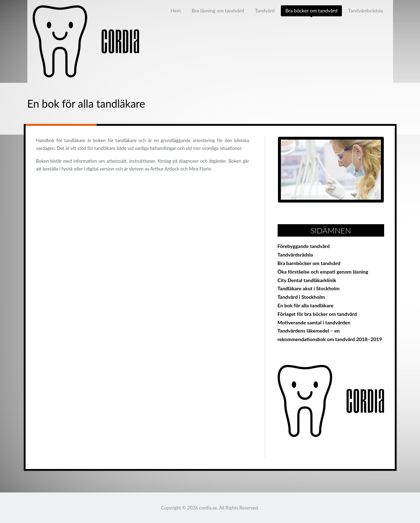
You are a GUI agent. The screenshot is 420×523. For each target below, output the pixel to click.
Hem (176, 10)
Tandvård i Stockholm (301, 297)
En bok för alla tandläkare (306, 305)
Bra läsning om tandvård (218, 10)
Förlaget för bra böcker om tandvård (317, 314)
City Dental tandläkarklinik (307, 280)
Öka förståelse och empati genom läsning (323, 272)
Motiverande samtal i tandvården (314, 322)
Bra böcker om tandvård (312, 10)
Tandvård (265, 10)
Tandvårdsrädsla (365, 10)
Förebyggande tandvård (304, 246)
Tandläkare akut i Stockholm (309, 288)
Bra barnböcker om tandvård (309, 263)
